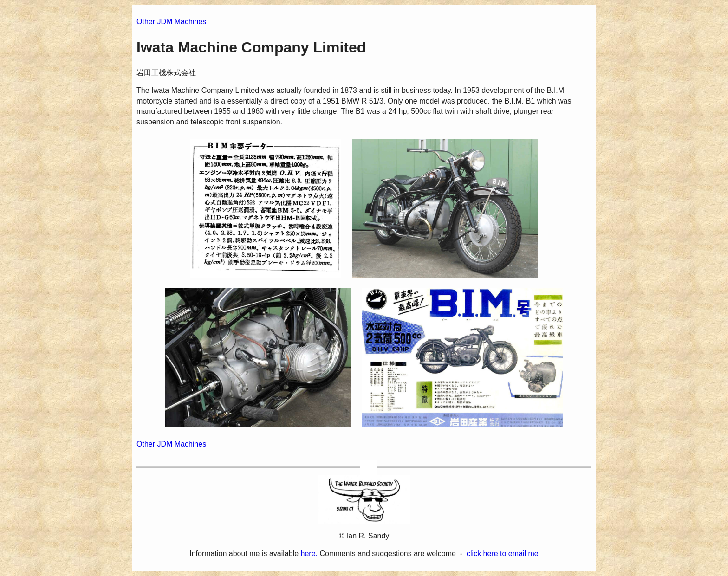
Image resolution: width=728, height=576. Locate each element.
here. (309, 553)
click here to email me (503, 553)
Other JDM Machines (171, 22)
